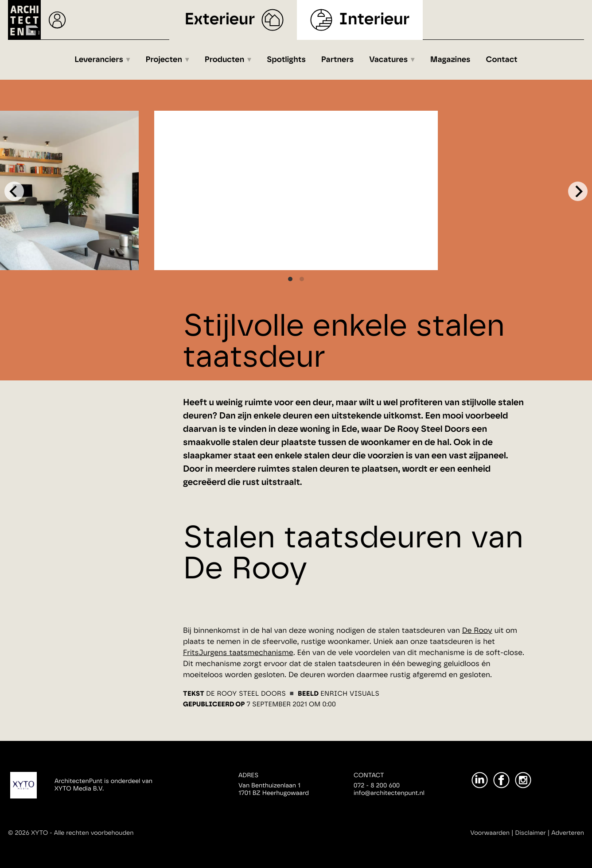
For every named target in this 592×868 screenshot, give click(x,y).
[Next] (578, 191)
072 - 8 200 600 (377, 786)
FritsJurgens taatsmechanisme (238, 653)
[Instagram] (523, 780)
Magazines (450, 60)
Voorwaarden (490, 833)
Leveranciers (99, 60)
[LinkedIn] (480, 780)
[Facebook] (501, 780)
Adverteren (568, 833)
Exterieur (220, 20)
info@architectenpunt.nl (389, 793)
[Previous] (14, 191)
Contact (502, 60)
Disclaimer (531, 833)
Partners (337, 60)
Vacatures (388, 60)
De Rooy (477, 631)
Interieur (374, 20)
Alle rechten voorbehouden (94, 833)
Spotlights (286, 60)
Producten (225, 60)
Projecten (164, 60)
